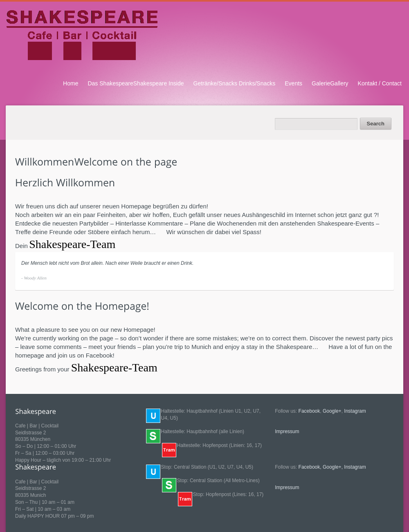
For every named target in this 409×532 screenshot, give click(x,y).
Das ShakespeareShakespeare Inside (136, 83)
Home (71, 83)
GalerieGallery (330, 83)
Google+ (332, 411)
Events (293, 83)
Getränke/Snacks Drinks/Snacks (235, 83)
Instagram (355, 411)
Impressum (287, 431)
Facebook (309, 411)
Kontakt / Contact (380, 83)
